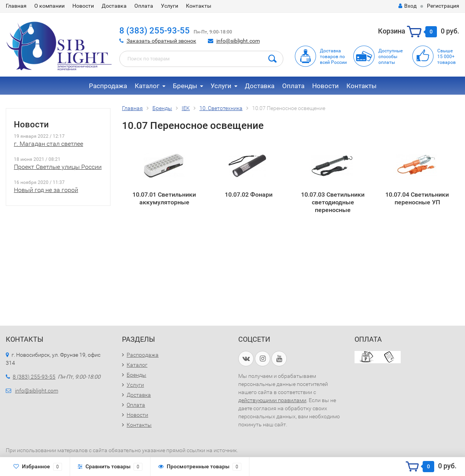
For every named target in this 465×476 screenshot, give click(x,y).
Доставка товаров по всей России (333, 57)
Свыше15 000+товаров (447, 57)
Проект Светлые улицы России (58, 167)
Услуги (170, 6)
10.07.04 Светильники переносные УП (417, 198)
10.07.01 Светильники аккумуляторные (164, 198)
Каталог (147, 86)
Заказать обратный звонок (161, 41)
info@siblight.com (238, 41)
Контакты (199, 6)
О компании (49, 6)
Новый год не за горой (46, 190)
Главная (16, 6)
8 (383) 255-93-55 (155, 31)
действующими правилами (272, 400)
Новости (83, 6)
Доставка (114, 6)
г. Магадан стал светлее (49, 144)
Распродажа (108, 86)
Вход (407, 6)
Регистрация (443, 6)
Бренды (185, 86)
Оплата (144, 6)
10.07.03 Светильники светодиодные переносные (333, 202)
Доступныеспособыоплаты (391, 57)
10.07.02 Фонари (249, 195)
